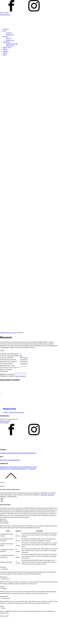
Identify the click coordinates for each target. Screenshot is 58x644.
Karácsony (6, 29)
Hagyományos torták (12, 44)
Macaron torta (10, 40)
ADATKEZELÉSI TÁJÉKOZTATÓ (8, 490)
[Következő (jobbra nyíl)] (2, 644)
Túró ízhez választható (6, 387)
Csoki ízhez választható (7, 381)
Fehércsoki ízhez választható (8, 383)
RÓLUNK (2, 483)
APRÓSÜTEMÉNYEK (24, 477)
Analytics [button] (3, 610)
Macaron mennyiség (6, 392)
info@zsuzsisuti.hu (5, 15)
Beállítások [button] (3, 520)
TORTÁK (2, 477)
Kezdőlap (3, 356)
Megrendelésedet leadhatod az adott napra (10, 390)
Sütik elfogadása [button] (12, 520)
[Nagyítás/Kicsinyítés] (4, 642)
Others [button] (2, 630)
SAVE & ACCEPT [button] (4, 639)
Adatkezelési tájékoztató (47, 518)
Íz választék (3, 377)
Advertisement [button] (4, 620)
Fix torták (9, 33)
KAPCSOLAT (8, 483)
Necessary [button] (3, 542)
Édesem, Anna (7, 47)
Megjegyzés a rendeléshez (7, 398)
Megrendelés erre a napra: (8, 389)
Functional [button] (3, 591)
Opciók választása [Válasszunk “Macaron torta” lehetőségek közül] (19, 436)
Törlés (21, 379)
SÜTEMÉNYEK (14, 477)
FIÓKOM (18, 483)
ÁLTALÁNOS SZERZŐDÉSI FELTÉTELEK (27, 490)
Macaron (6, 36)
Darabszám (3, 379)
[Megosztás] (2, 642)
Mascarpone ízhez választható (9, 385)
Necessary (5, 544)
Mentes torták (10, 46)
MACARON (7, 477)
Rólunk (5, 49)
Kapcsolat (6, 51)
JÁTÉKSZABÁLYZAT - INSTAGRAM (26, 492)
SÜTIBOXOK (32, 477)
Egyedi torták (10, 35)
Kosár (5, 55)
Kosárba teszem (4, 394)
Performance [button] (4, 600)
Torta (4, 31)
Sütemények (7, 42)
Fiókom (5, 53)
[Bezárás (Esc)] (0, 642)
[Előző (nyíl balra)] (0, 644)
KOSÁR (13, 483)
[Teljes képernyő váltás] (3, 642)
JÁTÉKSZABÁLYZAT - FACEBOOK (9, 492)
